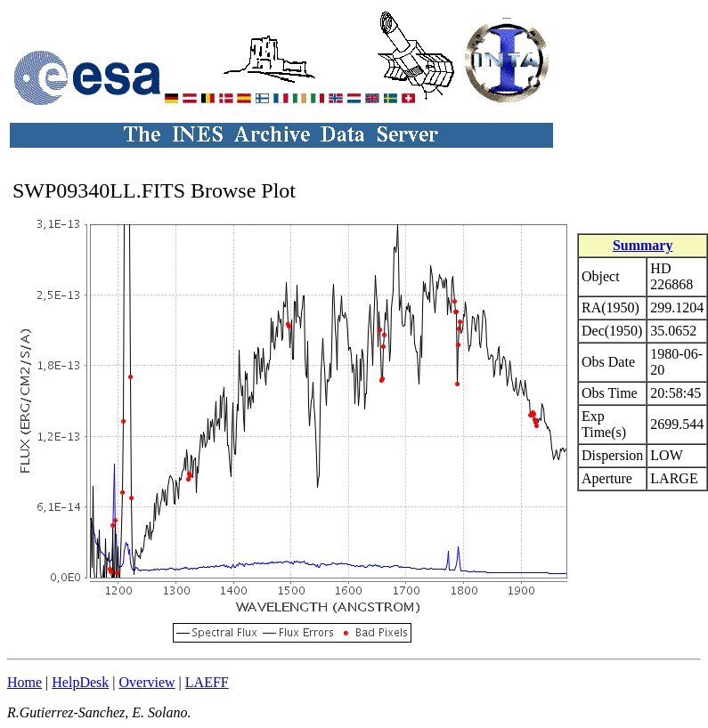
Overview (147, 682)
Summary (643, 245)
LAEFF (207, 682)
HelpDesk (80, 682)
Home (24, 682)
